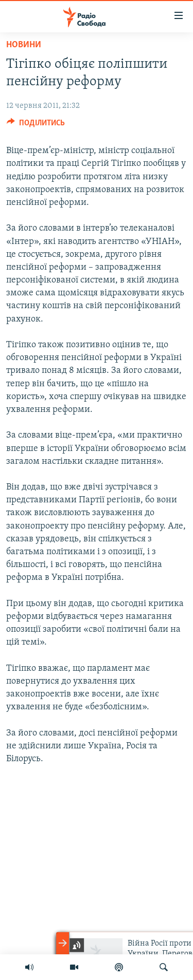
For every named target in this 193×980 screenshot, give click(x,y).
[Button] (36, 125)
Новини (24, 45)
